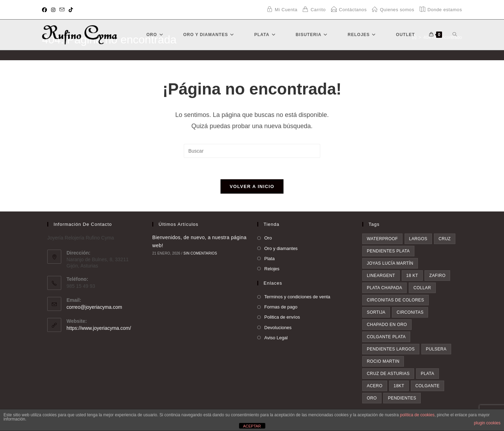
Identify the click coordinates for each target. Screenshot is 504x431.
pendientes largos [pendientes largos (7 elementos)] (391, 349)
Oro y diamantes (281, 248)
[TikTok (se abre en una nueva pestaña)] (71, 10)
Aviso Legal (276, 338)
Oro (268, 238)
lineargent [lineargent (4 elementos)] (381, 276)
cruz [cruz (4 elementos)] (445, 239)
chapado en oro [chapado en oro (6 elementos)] (387, 325)
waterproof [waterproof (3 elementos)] (382, 239)
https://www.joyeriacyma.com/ (99, 328)
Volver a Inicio (252, 186)
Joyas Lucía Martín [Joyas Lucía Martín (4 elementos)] (390, 263)
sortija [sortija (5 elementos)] (376, 312)
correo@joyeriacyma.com (94, 307)
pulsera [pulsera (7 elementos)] (436, 349)
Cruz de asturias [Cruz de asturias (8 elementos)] (388, 374)
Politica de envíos (282, 317)
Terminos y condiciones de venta (297, 297)
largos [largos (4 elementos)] (418, 239)
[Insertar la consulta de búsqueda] (252, 151)
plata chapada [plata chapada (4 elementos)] (384, 288)
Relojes (272, 269)
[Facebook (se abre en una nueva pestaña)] (45, 10)
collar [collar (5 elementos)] (422, 288)
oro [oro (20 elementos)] (372, 398)
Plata (269, 259)
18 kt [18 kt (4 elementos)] (412, 276)
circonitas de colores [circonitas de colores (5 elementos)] (395, 300)
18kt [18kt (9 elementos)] (399, 386)
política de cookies (417, 415)
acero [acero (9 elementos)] (375, 386)
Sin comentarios (200, 253)
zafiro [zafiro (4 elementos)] (437, 276)
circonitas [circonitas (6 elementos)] (410, 312)
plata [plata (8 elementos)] (427, 374)
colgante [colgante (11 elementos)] (428, 386)
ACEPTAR (252, 426)
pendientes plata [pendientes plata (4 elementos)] (388, 251)
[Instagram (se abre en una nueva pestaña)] (53, 10)
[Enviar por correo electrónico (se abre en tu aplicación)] (62, 10)
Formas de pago (281, 307)
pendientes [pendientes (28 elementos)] (402, 398)
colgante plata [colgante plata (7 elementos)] (386, 337)
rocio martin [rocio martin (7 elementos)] (383, 361)
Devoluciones (278, 328)
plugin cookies (487, 423)
